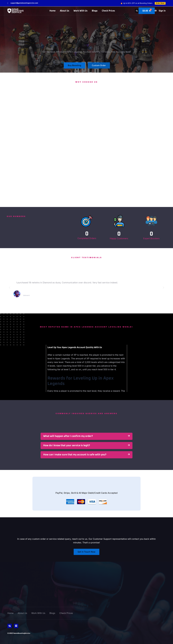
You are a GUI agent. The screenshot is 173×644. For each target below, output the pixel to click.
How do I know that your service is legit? (67, 446)
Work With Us (80, 11)
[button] (137, 11)
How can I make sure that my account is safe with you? (75, 455)
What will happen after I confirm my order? (68, 436)
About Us (65, 11)
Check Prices (108, 11)
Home (53, 11)
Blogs (95, 11)
